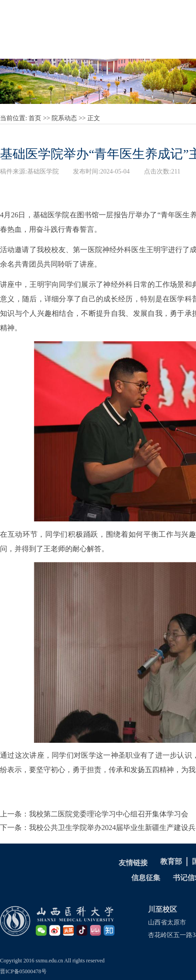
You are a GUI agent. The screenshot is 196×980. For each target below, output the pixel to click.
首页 (35, 118)
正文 (94, 118)
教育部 (171, 861)
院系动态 (64, 118)
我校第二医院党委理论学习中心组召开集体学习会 (109, 814)
